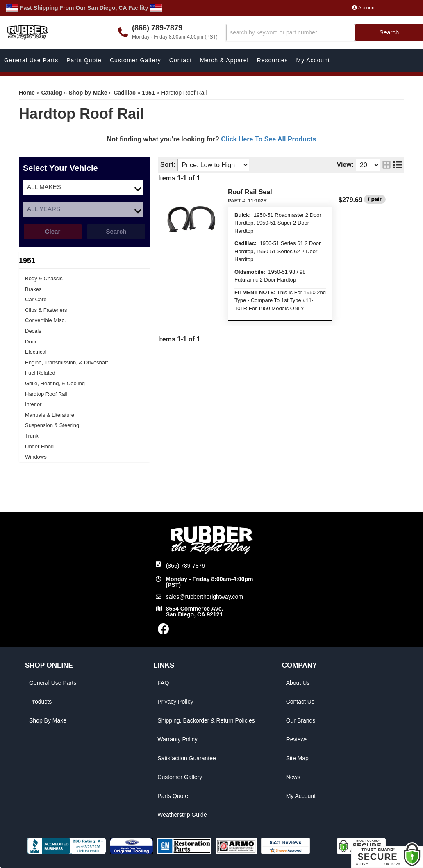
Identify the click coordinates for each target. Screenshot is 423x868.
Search (116, 231)
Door (31, 342)
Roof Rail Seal (250, 192)
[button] (324, 33)
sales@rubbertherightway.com (205, 597)
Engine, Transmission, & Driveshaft (66, 362)
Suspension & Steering (52, 425)
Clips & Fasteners (46, 310)
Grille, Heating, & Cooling (55, 383)
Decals (33, 331)
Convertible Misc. (45, 320)
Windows (36, 457)
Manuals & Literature (50, 415)
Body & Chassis (44, 278)
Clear (53, 231)
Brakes (33, 289)
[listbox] (83, 187)
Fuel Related (40, 373)
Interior (33, 404)
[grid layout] (387, 165)
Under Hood (39, 446)
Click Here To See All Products (268, 139)
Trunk (32, 436)
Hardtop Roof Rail (46, 394)
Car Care (36, 299)
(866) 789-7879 (186, 566)
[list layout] (398, 165)
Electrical (36, 352)
